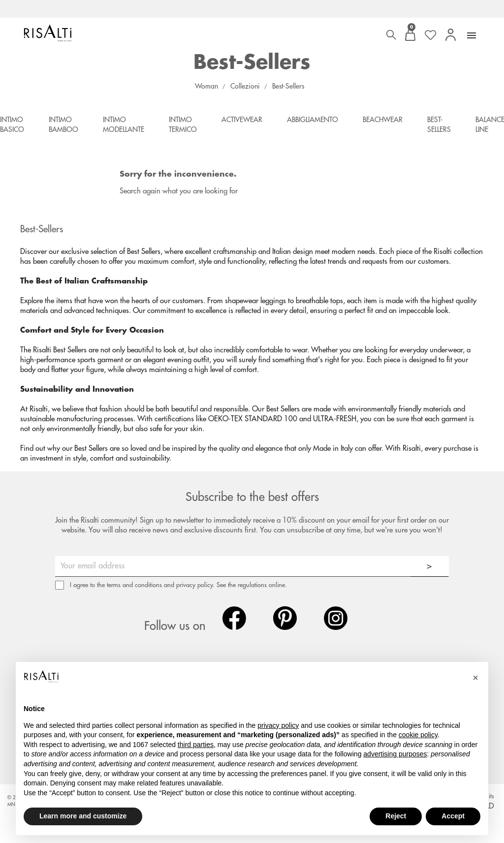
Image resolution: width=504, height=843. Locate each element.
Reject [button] (396, 816)
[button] (475, 678)
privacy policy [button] (278, 725)
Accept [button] (453, 816)
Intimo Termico (183, 125)
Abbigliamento (313, 120)
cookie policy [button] (418, 735)
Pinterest (285, 618)
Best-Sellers (439, 125)
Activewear (242, 120)
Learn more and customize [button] (83, 816)
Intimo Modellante (124, 125)
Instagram (336, 618)
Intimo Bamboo (63, 125)
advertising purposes (395, 754)
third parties (196, 745)
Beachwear (383, 120)
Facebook (234, 618)
